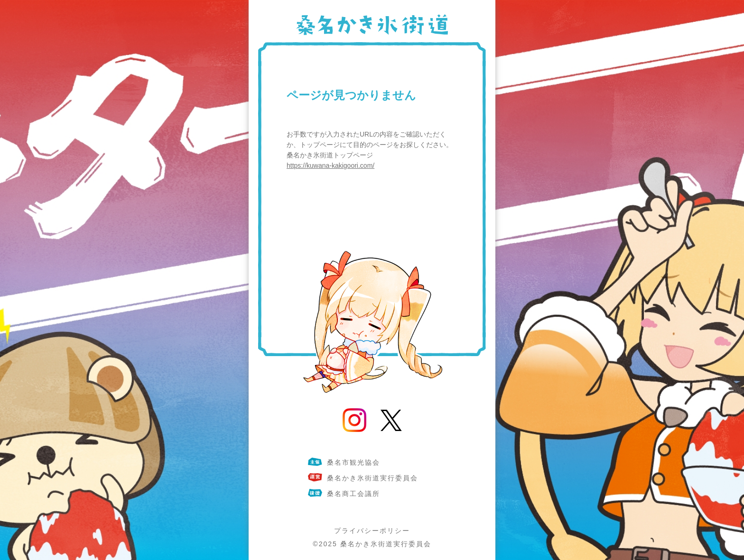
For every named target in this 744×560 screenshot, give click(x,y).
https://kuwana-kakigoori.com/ (330, 165)
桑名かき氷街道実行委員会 (386, 544)
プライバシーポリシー (372, 531)
